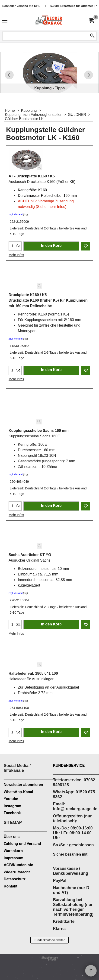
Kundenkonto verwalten (50, 940)
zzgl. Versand (16, 215)
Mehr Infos (16, 255)
